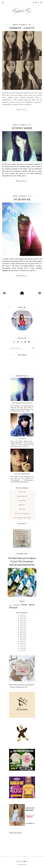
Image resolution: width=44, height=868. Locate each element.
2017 (21, 637)
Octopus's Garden (22, 128)
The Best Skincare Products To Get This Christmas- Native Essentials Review (22, 561)
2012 (22, 648)
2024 (21, 620)
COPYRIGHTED (22, 865)
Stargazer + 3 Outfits (22, 28)
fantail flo (20, 861)
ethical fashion (22, 514)
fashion (22, 501)
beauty (22, 505)
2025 (21, 618)
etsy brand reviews (22, 518)
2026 (22, 616)
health (22, 509)
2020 (21, 630)
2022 (22, 625)
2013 (22, 646)
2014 (22, 644)
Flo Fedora (22, 438)
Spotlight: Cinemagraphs (22, 474)
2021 (21, 627)
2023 (21, 623)
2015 (22, 641)
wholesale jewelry (15, 833)
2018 (21, 634)
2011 (22, 650)
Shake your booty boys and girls (22, 403)
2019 (21, 632)
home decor (22, 496)
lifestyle (22, 492)
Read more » (22, 110)
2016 (21, 639)
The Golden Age (22, 199)
